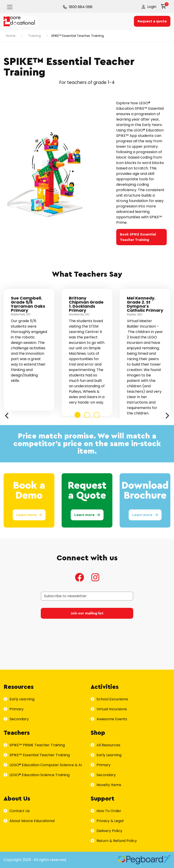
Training (34, 36)
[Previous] (7, 416)
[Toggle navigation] (10, 7)
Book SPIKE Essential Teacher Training (138, 237)
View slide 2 (87, 415)
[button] (149, 7)
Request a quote (152, 21)
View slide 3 (97, 415)
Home (11, 36)
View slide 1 (77, 415)
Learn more (29, 515)
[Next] (167, 416)
